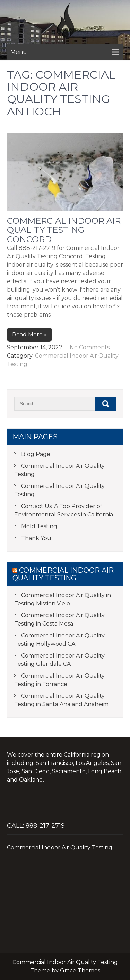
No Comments (90, 347)
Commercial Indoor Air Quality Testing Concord (64, 230)
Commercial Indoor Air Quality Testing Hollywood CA (59, 640)
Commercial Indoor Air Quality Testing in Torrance (59, 680)
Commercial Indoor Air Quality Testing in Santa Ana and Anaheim (61, 700)
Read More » (29, 334)
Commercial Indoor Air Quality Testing (59, 470)
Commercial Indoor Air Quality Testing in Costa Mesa (59, 619)
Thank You (36, 538)
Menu (19, 52)
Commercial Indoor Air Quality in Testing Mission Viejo (63, 599)
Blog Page (36, 454)
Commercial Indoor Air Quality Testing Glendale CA (59, 660)
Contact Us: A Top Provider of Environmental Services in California (64, 510)
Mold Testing (39, 526)
